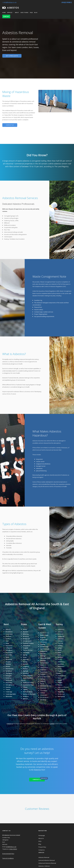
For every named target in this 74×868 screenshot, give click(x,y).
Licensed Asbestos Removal (47, 860)
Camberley (61, 636)
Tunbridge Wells (11, 694)
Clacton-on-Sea (28, 650)
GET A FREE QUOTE (12, 56)
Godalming (61, 662)
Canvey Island (27, 641)
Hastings (43, 656)
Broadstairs (9, 632)
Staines (60, 685)
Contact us (10, 724)
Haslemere (61, 666)
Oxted (59, 678)
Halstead (26, 659)
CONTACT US (10, 125)
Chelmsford (26, 646)
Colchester (26, 653)
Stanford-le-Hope (28, 685)
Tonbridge (9, 692)
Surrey (59, 624)
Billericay (26, 634)
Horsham (43, 660)
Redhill (60, 680)
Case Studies (24, 12)
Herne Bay (9, 655)
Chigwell (26, 648)
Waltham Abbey (28, 692)
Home (4, 12)
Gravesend (9, 653)
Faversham (9, 646)
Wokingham (61, 696)
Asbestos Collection (44, 866)
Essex (24, 624)
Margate (8, 662)
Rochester (9, 678)
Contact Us (42, 850)
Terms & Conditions (8, 858)
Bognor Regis (44, 635)
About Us (41, 838)
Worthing (43, 700)
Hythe (7, 657)
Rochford (26, 673)
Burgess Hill (44, 640)
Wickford (26, 696)
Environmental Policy (8, 854)
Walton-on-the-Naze (29, 694)
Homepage (42, 835)
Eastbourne (44, 651)
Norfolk (37, 719)
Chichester (44, 642)
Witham (25, 699)
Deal (7, 641)
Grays (25, 657)
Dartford (8, 639)
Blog (36, 12)
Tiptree (25, 689)
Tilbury (25, 687)
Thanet (8, 689)
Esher (59, 653)
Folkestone (9, 648)
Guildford (61, 664)
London (41, 715)
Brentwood (26, 639)
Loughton (26, 666)
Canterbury (9, 634)
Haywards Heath (45, 658)
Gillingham (9, 650)
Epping (25, 655)
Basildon (26, 632)
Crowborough (44, 647)
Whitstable (9, 696)
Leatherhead (62, 676)
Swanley (8, 687)
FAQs (31, 12)
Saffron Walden (28, 676)
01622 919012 (66, 2)
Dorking (60, 646)
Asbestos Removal (44, 857)
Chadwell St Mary (28, 643)
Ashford (8, 629)
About (17, 12)
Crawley (43, 644)
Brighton (43, 637)
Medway (8, 664)
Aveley (25, 629)
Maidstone (9, 659)
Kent (6, 624)
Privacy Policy (42, 847)
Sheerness (9, 683)
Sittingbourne (10, 685)
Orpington (9, 673)
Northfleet (9, 671)
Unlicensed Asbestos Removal (47, 863)
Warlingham (61, 689)
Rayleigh (26, 671)
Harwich (25, 664)
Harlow (25, 662)
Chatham (8, 636)
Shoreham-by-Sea (46, 686)
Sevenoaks (9, 680)
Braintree (26, 636)
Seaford (43, 681)
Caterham (61, 639)
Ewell (59, 655)
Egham (60, 648)
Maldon (25, 669)
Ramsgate (9, 676)
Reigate (60, 683)
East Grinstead (45, 649)
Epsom (60, 650)
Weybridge (61, 692)
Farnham (60, 657)
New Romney (10, 669)
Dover (7, 643)
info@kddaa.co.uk (9, 2)
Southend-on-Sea (28, 683)
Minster (8, 666)
